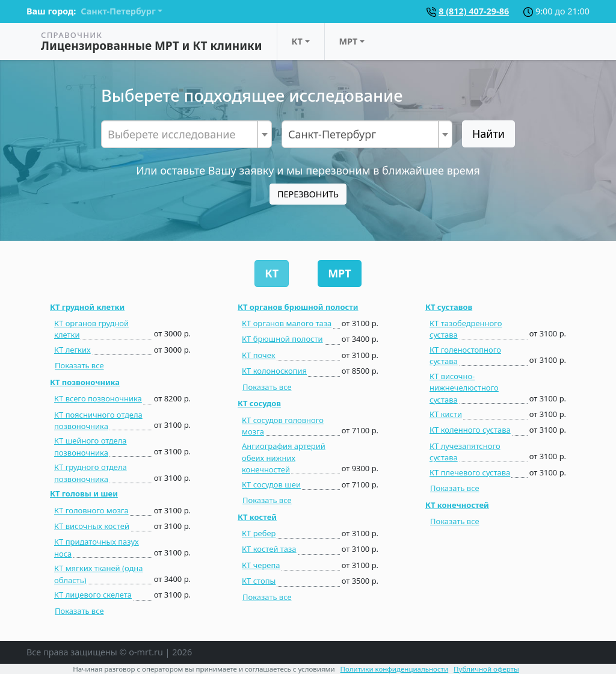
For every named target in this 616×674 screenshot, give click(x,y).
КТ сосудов (259, 403)
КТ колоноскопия (274, 371)
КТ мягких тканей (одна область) (98, 574)
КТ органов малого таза (287, 323)
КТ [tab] (272, 273)
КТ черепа (261, 565)
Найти (488, 134)
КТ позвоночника (85, 382)
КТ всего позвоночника (98, 398)
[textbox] (186, 134)
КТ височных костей (92, 526)
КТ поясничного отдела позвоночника (98, 420)
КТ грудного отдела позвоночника (91, 473)
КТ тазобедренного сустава (466, 329)
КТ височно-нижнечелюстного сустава (464, 388)
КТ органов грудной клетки (91, 329)
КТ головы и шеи (84, 493)
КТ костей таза (269, 549)
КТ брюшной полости (282, 339)
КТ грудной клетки (87, 307)
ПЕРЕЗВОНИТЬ (308, 194)
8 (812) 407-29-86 (474, 11)
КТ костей (257, 517)
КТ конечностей (457, 505)
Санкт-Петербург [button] (118, 11)
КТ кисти (446, 414)
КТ (297, 41)
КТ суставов (449, 307)
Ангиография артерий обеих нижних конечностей (284, 458)
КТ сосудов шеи (271, 484)
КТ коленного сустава (470, 430)
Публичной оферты (486, 669)
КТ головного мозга (91, 510)
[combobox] (186, 134)
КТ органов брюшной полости (298, 307)
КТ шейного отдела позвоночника (91, 446)
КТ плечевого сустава (470, 472)
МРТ (349, 41)
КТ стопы (259, 581)
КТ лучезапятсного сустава (465, 452)
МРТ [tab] (340, 273)
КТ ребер (259, 533)
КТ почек (259, 355)
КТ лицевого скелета (93, 595)
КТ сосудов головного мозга (283, 426)
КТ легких (72, 350)
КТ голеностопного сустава (465, 355)
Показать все (79, 365)
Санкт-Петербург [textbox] (332, 134)
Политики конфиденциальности (395, 669)
